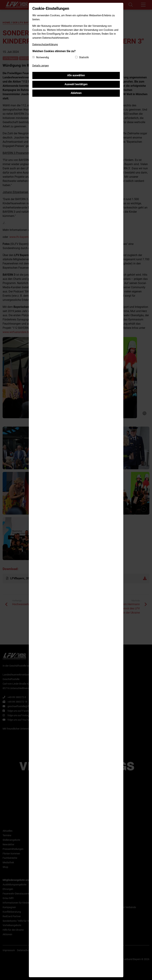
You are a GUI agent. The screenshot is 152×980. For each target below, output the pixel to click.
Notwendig (43, 57)
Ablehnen (76, 93)
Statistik (84, 57)
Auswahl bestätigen (76, 84)
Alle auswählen (76, 75)
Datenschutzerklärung (45, 44)
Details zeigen (41, 66)
